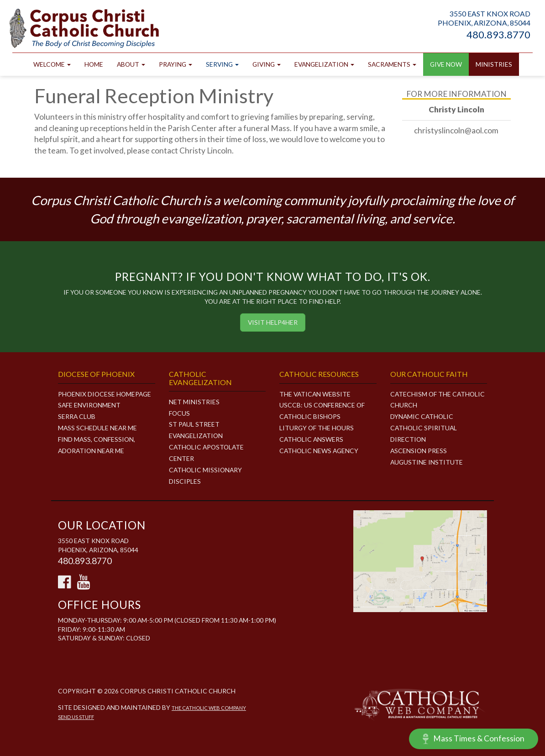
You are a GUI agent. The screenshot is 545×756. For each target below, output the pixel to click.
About (131, 64)
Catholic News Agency (319, 451)
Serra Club (77, 416)
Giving (267, 64)
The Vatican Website (315, 394)
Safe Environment (89, 405)
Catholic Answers (311, 439)
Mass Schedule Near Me (97, 428)
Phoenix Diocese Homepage (105, 394)
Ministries (494, 64)
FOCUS (179, 413)
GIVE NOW (446, 64)
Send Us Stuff (76, 717)
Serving (222, 64)
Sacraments (392, 64)
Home (94, 64)
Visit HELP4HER (273, 322)
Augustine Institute (427, 462)
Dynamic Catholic (422, 416)
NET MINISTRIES (194, 402)
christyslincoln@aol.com (456, 130)
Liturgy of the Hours (317, 428)
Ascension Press (419, 451)
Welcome (52, 64)
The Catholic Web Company (209, 708)
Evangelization (324, 64)
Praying (176, 64)
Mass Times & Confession (474, 739)
